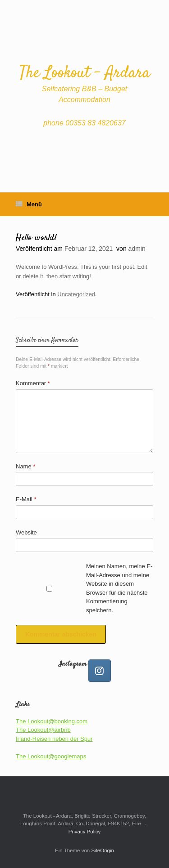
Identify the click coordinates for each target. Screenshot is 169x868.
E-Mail (26, 499)
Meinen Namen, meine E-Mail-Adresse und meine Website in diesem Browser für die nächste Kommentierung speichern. (119, 588)
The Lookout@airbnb (43, 730)
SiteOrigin (103, 850)
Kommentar (33, 383)
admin (137, 249)
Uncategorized (76, 294)
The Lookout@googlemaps (51, 756)
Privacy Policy (85, 832)
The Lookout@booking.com (52, 721)
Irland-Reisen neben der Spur (54, 739)
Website (26, 532)
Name (25, 466)
